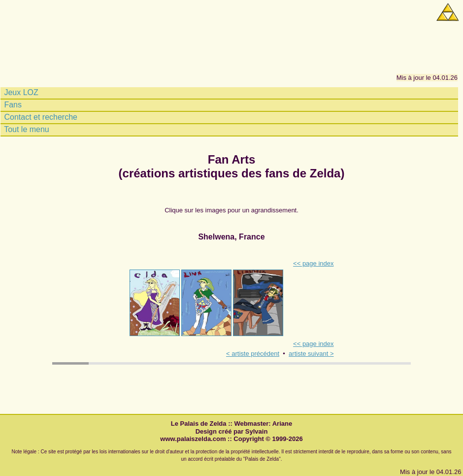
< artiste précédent (253, 354)
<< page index (313, 263)
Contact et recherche (40, 117)
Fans (12, 105)
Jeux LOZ (20, 93)
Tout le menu (26, 130)
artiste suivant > (311, 354)
